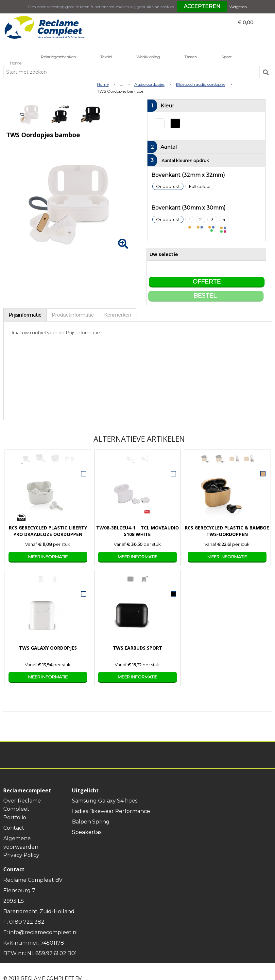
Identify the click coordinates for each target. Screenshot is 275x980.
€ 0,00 (246, 23)
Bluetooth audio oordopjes (201, 85)
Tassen (191, 57)
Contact (14, 828)
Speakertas (87, 832)
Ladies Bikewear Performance (111, 811)
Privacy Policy (21, 855)
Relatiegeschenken (58, 57)
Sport (227, 57)
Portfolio (15, 817)
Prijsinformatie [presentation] (25, 315)
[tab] (25, 315)
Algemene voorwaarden (21, 843)
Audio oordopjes (149, 85)
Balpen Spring (91, 822)
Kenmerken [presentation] (118, 315)
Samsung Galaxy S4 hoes (105, 801)
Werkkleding (148, 57)
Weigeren (238, 7)
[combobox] (131, 72)
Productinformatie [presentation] (73, 315)
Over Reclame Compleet (22, 805)
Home (16, 63)
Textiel (106, 57)
